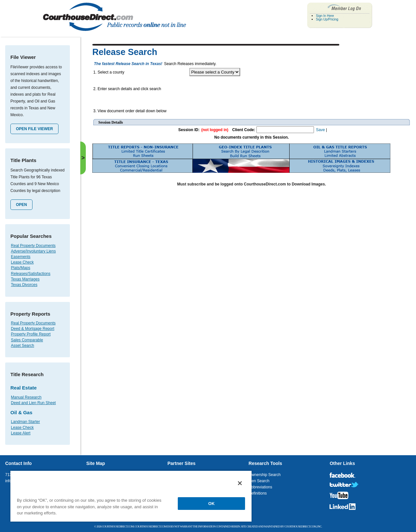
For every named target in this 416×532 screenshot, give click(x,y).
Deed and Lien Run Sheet (33, 403)
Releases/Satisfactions (31, 274)
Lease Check (22, 262)
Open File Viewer (34, 129)
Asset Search (23, 346)
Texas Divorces (24, 285)
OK (212, 504)
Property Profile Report (31, 334)
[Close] (240, 483)
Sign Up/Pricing (327, 19)
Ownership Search (265, 475)
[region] (131, 496)
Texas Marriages (25, 279)
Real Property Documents (33, 246)
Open (21, 205)
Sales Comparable (27, 340)
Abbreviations (260, 487)
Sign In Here (325, 16)
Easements (21, 257)
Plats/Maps (21, 268)
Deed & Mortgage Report (33, 329)
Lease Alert (21, 433)
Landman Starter (26, 422)
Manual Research (26, 397)
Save (320, 130)
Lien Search (259, 481)
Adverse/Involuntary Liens (33, 251)
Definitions (258, 493)
